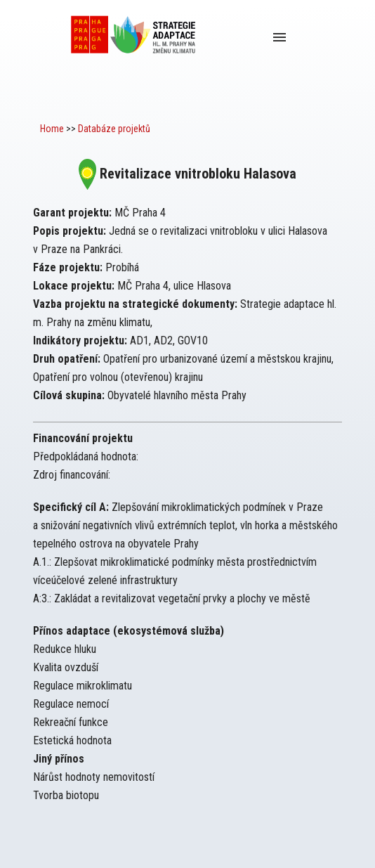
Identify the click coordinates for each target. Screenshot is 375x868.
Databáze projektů (114, 129)
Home (52, 129)
